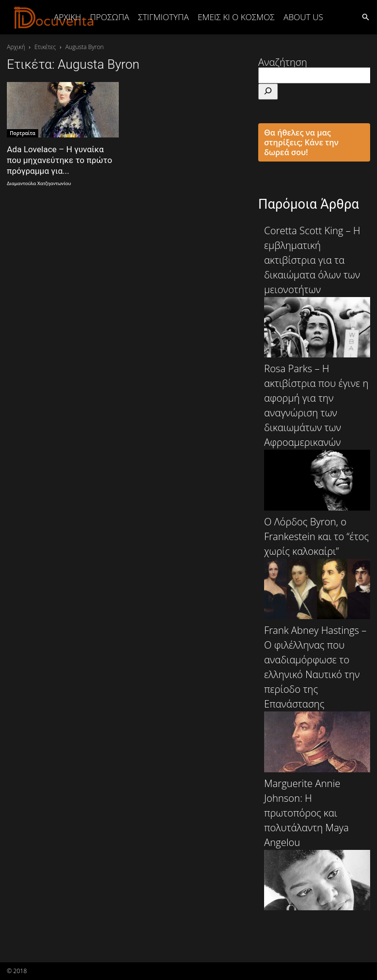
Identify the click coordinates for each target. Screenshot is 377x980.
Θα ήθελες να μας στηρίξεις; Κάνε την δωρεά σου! (301, 142)
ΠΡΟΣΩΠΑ (109, 17)
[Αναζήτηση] (268, 92)
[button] (365, 16)
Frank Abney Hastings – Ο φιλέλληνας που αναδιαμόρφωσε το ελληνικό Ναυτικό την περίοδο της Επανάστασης (317, 698)
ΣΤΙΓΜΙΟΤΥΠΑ (163, 17)
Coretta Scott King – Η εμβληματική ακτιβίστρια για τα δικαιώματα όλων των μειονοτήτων (317, 291)
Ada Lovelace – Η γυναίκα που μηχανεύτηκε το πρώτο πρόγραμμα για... (59, 160)
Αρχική (68, 17)
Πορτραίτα (23, 133)
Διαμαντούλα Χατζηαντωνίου (39, 183)
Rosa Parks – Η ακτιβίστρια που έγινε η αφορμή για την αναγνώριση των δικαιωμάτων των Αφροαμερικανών (317, 436)
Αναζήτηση (283, 62)
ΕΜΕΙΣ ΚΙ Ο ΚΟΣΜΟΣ (236, 17)
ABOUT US (303, 17)
